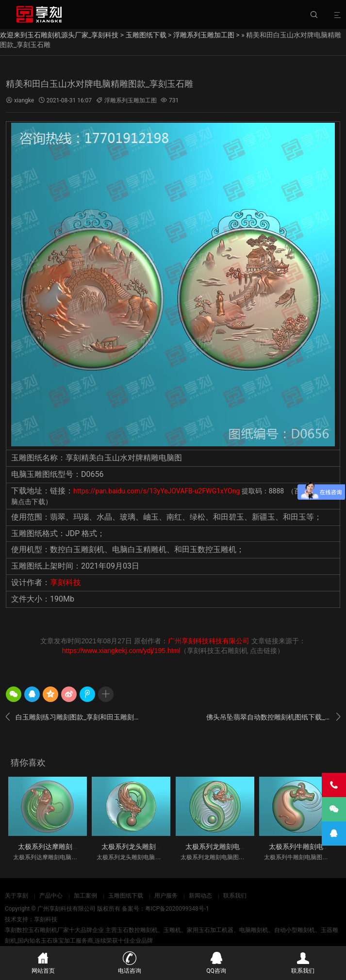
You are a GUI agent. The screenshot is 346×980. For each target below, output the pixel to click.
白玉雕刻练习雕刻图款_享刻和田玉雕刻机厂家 (73, 717)
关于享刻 (16, 896)
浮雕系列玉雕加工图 (204, 35)
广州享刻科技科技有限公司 (209, 641)
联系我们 (235, 896)
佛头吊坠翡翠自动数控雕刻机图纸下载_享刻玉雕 (273, 717)
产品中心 (51, 896)
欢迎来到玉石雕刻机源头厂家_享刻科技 (59, 35)
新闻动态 (200, 896)
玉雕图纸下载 (146, 35)
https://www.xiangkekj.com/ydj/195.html (121, 651)
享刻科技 (66, 582)
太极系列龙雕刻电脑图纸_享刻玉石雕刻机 (248, 847)
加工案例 (85, 896)
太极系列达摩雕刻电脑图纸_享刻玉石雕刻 (81, 847)
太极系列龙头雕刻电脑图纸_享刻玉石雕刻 (164, 847)
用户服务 (166, 896)
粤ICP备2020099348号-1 (177, 909)
